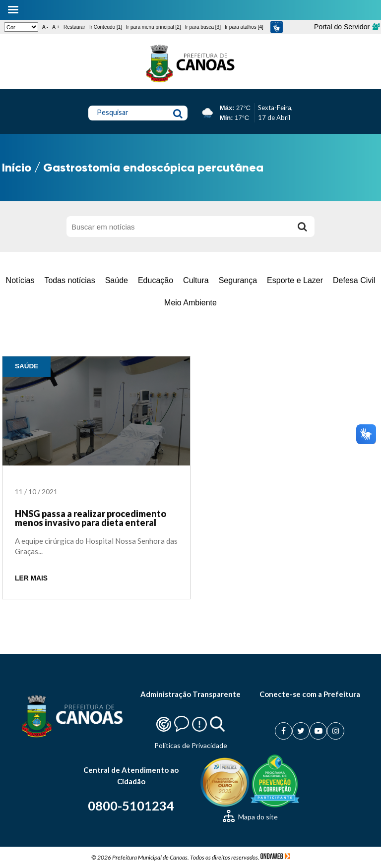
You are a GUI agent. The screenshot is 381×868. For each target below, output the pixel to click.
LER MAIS (31, 578)
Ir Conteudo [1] (106, 27)
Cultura (196, 280)
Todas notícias (69, 280)
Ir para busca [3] (203, 27)
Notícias (20, 280)
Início (17, 167)
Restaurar (74, 27)
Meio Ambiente (190, 303)
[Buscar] (302, 227)
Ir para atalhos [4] (244, 27)
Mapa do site (250, 817)
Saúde (117, 280)
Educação (156, 280)
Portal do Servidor (347, 27)
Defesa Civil (354, 280)
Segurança (238, 280)
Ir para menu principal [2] (154, 27)
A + (56, 27)
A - (45, 27)
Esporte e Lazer (295, 280)
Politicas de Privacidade (191, 745)
